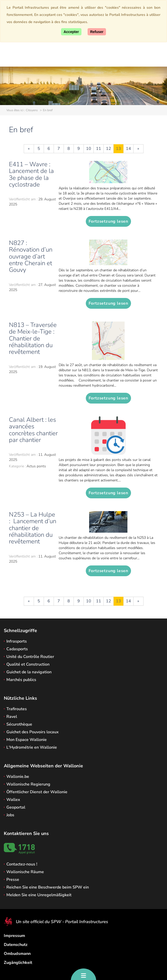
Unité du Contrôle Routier (30, 657)
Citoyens (32, 110)
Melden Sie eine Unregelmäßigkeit (39, 895)
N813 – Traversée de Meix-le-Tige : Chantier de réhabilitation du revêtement (33, 338)
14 (128, 149)
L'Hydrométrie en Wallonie (32, 747)
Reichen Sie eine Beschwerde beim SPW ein (48, 887)
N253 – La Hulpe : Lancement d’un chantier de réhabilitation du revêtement (33, 528)
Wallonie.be (18, 777)
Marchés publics (21, 680)
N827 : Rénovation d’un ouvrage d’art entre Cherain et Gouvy (31, 256)
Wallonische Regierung (28, 784)
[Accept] (71, 32)
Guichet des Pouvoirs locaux (33, 732)
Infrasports (17, 641)
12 (109, 149)
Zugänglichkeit (18, 963)
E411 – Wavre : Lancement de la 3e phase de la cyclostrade (31, 174)
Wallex (13, 800)
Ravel (12, 717)
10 (89, 149)
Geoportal (16, 807)
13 (118, 149)
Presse (13, 880)
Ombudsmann (17, 954)
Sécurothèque (19, 724)
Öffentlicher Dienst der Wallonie (37, 792)
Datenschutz (16, 945)
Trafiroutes (17, 709)
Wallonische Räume (25, 872)
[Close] (97, 32)
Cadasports (17, 649)
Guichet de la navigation (29, 672)
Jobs (10, 815)
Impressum (14, 936)
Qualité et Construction (28, 664)
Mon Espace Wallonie (27, 740)
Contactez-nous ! (22, 864)
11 (99, 149)
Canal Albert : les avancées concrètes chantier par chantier (33, 430)
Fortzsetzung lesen (108, 221)
